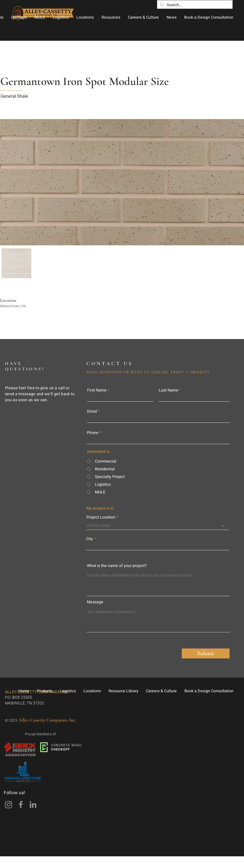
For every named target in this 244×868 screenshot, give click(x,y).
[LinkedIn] (33, 804)
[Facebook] (21, 804)
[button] (19, 17)
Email (92, 411)
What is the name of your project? (117, 566)
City (90, 539)
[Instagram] (9, 804)
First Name (97, 390)
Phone (93, 433)
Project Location (101, 517)
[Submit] (206, 653)
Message (95, 602)
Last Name (169, 390)
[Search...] (194, 5)
